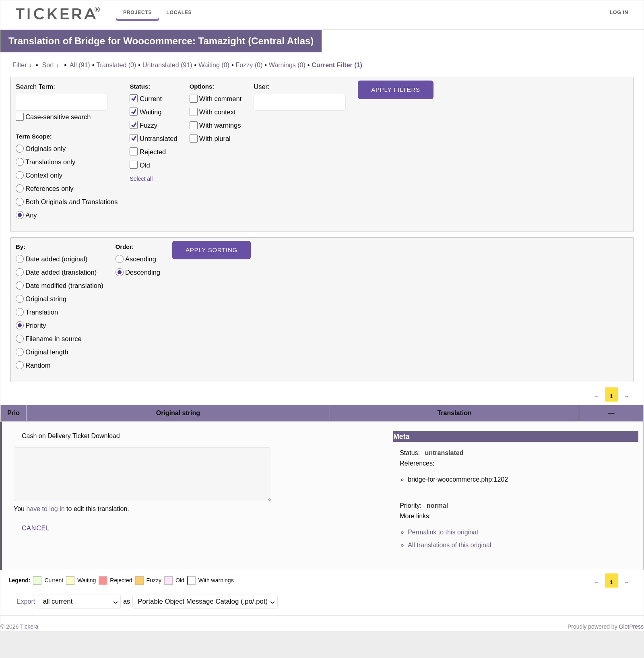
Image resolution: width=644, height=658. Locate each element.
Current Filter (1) (337, 65)
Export (26, 601)
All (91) (80, 65)
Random (38, 365)
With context (218, 112)
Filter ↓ (22, 65)
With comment (220, 99)
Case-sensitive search (58, 117)
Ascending (141, 259)
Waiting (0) (214, 65)
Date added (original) (56, 259)
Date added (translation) (61, 272)
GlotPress (631, 627)
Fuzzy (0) (249, 65)
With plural (215, 139)
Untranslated (153, 138)
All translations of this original (449, 545)
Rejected (148, 151)
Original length (47, 352)
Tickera (29, 627)
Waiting (146, 112)
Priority (36, 325)
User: (261, 87)
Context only (44, 175)
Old (140, 165)
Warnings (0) (287, 65)
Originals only (45, 149)
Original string (46, 299)
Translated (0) (116, 65)
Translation (42, 312)
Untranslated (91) (167, 65)
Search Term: (35, 87)
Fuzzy (143, 125)
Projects (137, 12)
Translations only (50, 162)
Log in (619, 12)
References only (49, 188)
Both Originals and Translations (71, 202)
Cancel (36, 528)
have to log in (45, 509)
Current (146, 98)
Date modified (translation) (64, 286)
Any (31, 215)
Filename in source (53, 339)
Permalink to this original (443, 532)
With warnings (220, 125)
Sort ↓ (51, 65)
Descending (143, 272)
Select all (141, 179)
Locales (179, 12)
